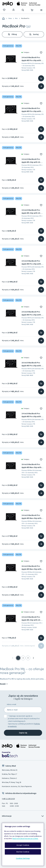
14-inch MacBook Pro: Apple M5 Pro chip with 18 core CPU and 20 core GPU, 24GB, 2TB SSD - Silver (32, 415)
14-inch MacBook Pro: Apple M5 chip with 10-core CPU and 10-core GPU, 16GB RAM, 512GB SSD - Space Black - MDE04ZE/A (31, 619)
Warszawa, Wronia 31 (10, 770)
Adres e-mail (11, 704)
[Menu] (42, 10)
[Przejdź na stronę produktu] (41, 86)
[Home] (3, 18)
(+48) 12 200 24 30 (8, 799)
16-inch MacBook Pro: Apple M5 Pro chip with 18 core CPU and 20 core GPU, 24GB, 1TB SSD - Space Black (32, 110)
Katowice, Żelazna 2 (9, 778)
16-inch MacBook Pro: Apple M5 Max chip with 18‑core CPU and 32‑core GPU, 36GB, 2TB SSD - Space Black (32, 568)
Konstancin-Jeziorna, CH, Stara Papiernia (17, 786)
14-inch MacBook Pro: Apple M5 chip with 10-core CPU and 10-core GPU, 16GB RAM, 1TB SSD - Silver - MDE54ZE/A (33, 212)
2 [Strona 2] (23, 658)
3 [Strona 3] (28, 658)
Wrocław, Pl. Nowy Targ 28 (12, 782)
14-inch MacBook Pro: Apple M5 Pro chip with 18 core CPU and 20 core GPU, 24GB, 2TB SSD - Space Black (32, 262)
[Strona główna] (21, 3)
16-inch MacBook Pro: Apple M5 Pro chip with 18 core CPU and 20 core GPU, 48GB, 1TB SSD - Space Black (32, 364)
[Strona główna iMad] (21, 746)
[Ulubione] (4, 10)
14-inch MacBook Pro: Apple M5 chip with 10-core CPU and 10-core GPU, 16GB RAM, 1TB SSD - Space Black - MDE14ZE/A (33, 161)
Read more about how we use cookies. (25, 839)
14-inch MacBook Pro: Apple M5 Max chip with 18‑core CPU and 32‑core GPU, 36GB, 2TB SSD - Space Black (32, 517)
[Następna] (33, 658)
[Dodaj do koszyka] (41, 78)
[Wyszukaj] (23, 10)
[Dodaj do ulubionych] (41, 52)
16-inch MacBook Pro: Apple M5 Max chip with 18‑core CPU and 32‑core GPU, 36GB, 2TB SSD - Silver (32, 466)
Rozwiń (4, 684)
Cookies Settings (23, 858)
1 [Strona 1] (18, 658)
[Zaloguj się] (14, 10)
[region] (23, 844)
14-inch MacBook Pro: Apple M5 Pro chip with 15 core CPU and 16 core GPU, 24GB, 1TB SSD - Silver (32, 313)
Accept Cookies (23, 845)
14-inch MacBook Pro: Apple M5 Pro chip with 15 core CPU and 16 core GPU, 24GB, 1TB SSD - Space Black (32, 59)
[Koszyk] (32, 10)
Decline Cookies (23, 852)
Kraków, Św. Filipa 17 (9, 774)
